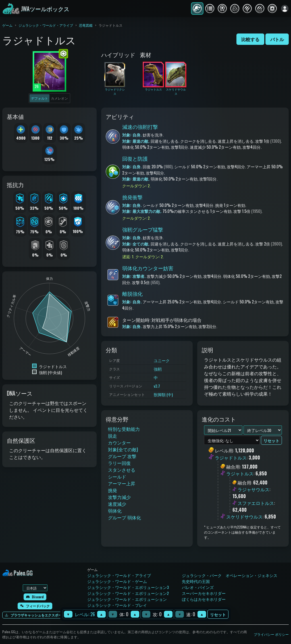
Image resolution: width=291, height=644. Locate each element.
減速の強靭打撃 (140, 127)
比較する (250, 39)
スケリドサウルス (244, 517)
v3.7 (157, 386)
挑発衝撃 (132, 197)
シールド (117, 477)
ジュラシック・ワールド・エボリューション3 (128, 587)
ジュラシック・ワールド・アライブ (46, 25)
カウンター (119, 442)
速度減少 (117, 504)
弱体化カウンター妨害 (148, 268)
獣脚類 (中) (163, 394)
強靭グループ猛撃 (143, 229)
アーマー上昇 (122, 483)
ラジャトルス (240, 473)
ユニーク (162, 360)
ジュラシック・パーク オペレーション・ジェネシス (230, 575)
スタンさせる (122, 470)
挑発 (113, 490)
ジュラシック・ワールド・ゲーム (117, 581)
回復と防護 (135, 158)
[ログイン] (285, 9)
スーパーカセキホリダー (204, 593)
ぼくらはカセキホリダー (204, 599)
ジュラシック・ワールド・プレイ (117, 605)
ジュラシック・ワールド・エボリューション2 (128, 593)
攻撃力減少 (119, 497)
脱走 (113, 436)
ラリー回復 (119, 463)
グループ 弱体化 (124, 517)
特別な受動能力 (124, 429)
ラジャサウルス (253, 489)
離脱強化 (132, 293)
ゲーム (7, 25)
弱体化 (115, 511)
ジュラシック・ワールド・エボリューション (127, 599)
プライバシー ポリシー (271, 634)
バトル (277, 39)
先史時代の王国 (196, 581)
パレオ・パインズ (198, 587)
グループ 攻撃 (122, 456)
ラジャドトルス (231, 458)
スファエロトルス (256, 503)
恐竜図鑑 (86, 25)
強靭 (158, 369)
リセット (218, 614)
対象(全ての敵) (123, 449)
